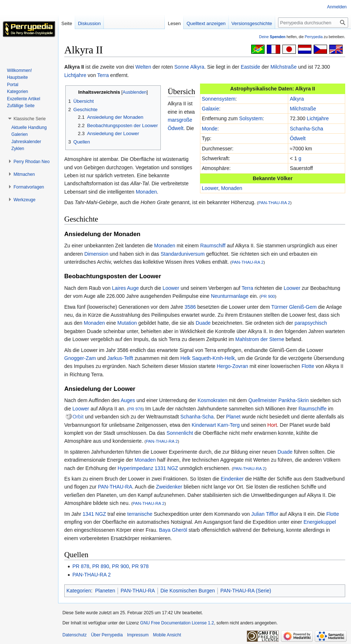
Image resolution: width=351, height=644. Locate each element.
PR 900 (268, 296)
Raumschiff (213, 246)
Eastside (250, 67)
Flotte (308, 366)
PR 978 (136, 409)
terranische (140, 514)
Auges (128, 400)
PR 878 (81, 566)
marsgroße (180, 120)
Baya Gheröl (173, 530)
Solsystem (251, 118)
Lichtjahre (75, 75)
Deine (272, 37)
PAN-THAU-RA (115, 487)
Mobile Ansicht (167, 635)
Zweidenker (169, 487)
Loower (210, 188)
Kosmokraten (212, 400)
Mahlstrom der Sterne (260, 339)
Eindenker (232, 479)
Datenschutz (75, 635)
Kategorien (79, 591)
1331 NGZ (166, 468)
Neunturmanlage (230, 296)
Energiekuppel (320, 522)
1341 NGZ (95, 514)
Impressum (138, 635)
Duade (203, 323)
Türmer (279, 307)
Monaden (232, 188)
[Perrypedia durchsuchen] (313, 23)
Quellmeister (263, 400)
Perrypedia (314, 37)
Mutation (127, 323)
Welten (143, 67)
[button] (30, 119)
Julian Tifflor (265, 514)
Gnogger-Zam (80, 358)
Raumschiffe (313, 409)
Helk (185, 358)
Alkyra (197, 67)
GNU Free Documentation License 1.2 (177, 623)
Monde (210, 129)
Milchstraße (283, 67)
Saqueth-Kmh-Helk (213, 358)
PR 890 (101, 566)
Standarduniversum (182, 254)
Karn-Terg (228, 425)
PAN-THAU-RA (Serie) (246, 591)
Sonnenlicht (180, 433)
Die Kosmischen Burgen (188, 591)
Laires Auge (126, 288)
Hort (272, 425)
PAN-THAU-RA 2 (274, 202)
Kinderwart (204, 425)
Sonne (181, 67)
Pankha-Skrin (294, 400)
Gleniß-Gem (303, 307)
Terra (103, 75)
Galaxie (210, 109)
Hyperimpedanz (135, 468)
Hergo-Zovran (232, 366)
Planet (233, 417)
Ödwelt (298, 138)
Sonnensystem (219, 99)
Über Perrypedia (107, 635)
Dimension (96, 254)
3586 (190, 307)
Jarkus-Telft (120, 358)
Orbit (78, 417)
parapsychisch (311, 323)
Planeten (105, 591)
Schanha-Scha (306, 129)
